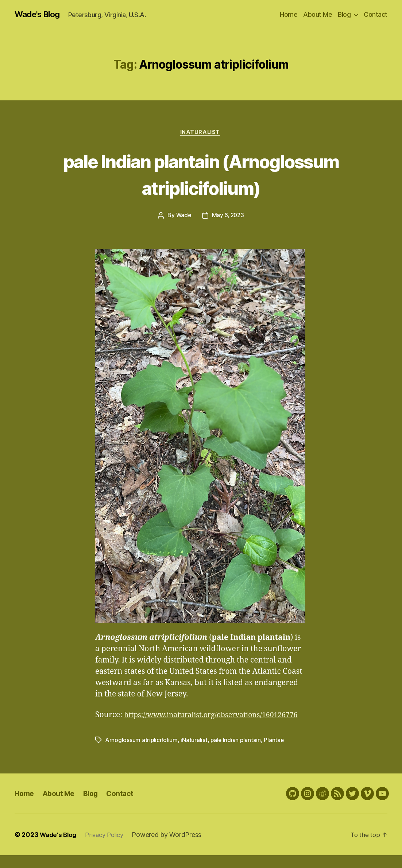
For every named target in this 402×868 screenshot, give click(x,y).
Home (289, 14)
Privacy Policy (108, 847)
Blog (344, 14)
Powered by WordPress (173, 847)
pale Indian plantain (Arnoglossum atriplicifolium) (201, 174)
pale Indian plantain (237, 753)
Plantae (276, 753)
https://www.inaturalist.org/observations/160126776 (189, 728)
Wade (183, 217)
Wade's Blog (39, 15)
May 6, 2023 (228, 217)
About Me (318, 14)
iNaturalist (201, 133)
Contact (376, 14)
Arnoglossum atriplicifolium (142, 753)
